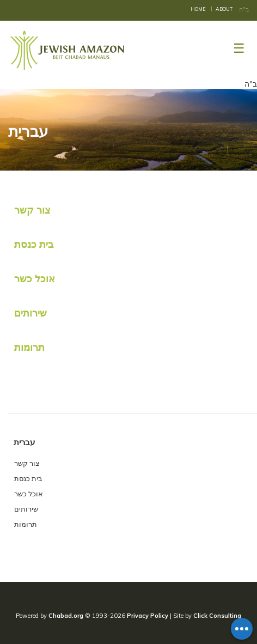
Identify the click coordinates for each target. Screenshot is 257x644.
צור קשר (32, 210)
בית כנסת (34, 244)
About (224, 9)
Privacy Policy (148, 616)
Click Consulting (217, 616)
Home (198, 9)
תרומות (29, 347)
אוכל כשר (35, 279)
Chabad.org (66, 616)
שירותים (30, 313)
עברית (24, 442)
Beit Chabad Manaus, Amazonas (68, 50)
